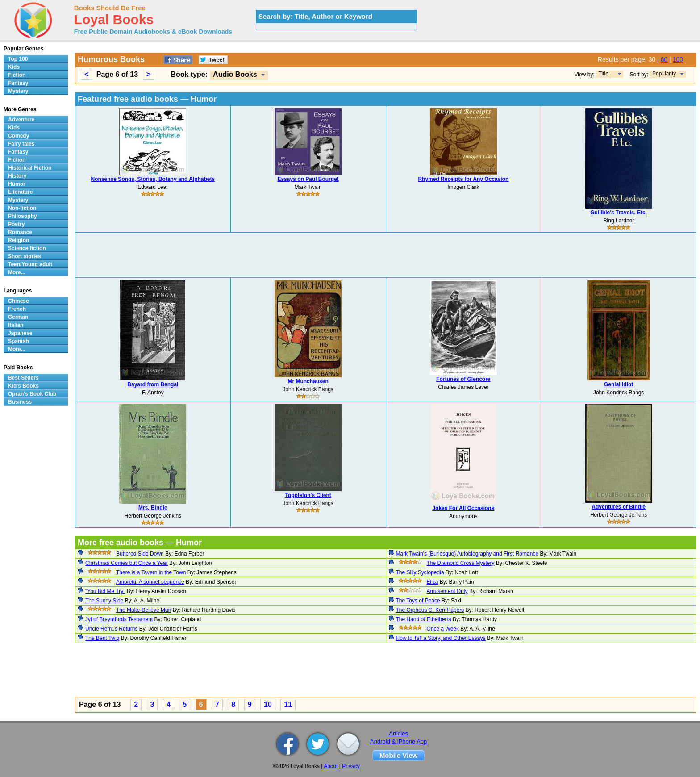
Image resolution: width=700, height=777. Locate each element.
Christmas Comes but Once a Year (127, 563)
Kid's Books (23, 386)
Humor (17, 184)
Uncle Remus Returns (111, 629)
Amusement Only (447, 591)
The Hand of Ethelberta (424, 619)
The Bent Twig (102, 638)
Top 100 (18, 59)
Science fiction (27, 248)
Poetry (16, 224)
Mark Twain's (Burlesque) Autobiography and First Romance (467, 554)
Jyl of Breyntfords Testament (119, 619)
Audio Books (235, 74)
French (17, 309)
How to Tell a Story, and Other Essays (441, 638)
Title (604, 74)
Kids (14, 67)
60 (664, 59)
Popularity (664, 74)
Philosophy (23, 216)
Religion (19, 240)
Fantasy (18, 83)
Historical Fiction (30, 168)
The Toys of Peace (418, 601)
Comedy (19, 136)
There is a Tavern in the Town (151, 572)
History (17, 176)
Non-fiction (22, 208)
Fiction (17, 75)
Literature (20, 192)
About (331, 766)
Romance (20, 232)
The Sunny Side (104, 601)
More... (17, 272)
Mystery (18, 91)
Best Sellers (23, 378)
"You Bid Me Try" (105, 591)
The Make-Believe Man (144, 610)
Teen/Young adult (30, 264)
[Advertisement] (386, 255)
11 (288, 704)
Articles (398, 733)
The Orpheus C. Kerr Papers (430, 610)
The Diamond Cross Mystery (461, 563)
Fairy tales (21, 144)
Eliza (433, 582)
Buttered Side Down (140, 554)
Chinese (19, 301)
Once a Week (443, 629)
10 (268, 704)
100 (678, 59)
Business (20, 402)
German (18, 317)
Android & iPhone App (398, 741)
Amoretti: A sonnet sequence (150, 582)
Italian (16, 325)
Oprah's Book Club (32, 394)
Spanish (19, 341)
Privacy (351, 766)
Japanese (20, 333)
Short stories (25, 256)
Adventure (21, 120)
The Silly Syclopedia (420, 572)
